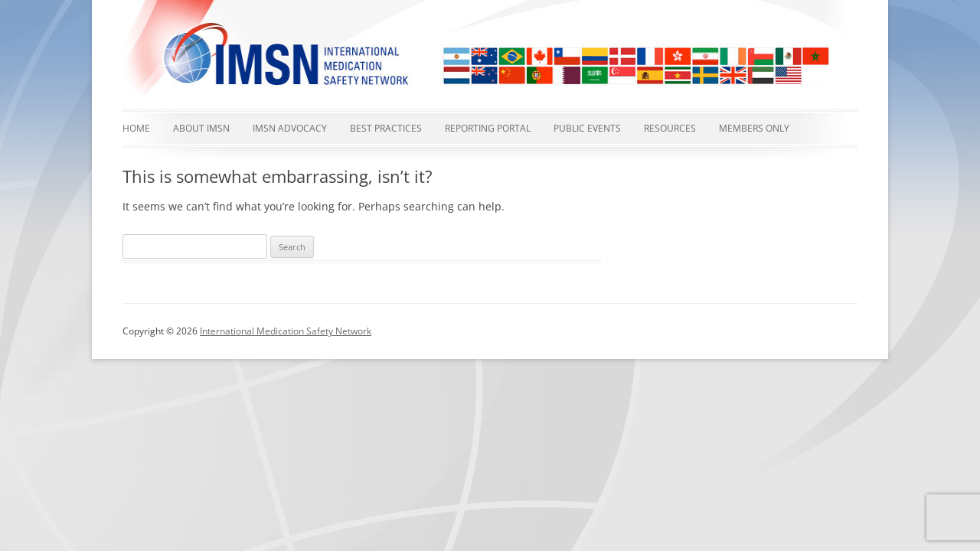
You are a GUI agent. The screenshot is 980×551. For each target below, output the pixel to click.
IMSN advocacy (290, 128)
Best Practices (386, 128)
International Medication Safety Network (286, 331)
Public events (587, 128)
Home (136, 128)
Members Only (754, 128)
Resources (670, 128)
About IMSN (201, 128)
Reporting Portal (488, 128)
